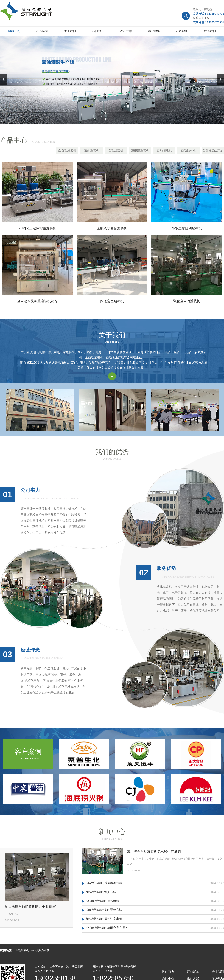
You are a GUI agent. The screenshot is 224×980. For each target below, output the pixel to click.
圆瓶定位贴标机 (112, 301)
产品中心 (13, 140)
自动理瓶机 (164, 150)
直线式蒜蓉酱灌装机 (112, 228)
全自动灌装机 (67, 150)
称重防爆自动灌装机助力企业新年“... (32, 907)
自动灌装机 (22, 950)
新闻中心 (112, 832)
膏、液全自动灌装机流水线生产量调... (155, 852)
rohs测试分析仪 (40, 950)
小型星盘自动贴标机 (187, 228)
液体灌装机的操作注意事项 (104, 919)
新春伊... (12, 914)
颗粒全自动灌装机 (187, 301)
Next (220, 79)
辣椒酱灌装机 (140, 150)
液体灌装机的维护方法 (101, 892)
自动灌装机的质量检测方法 (104, 883)
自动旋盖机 (116, 150)
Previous (4, 79)
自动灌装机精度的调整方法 (104, 910)
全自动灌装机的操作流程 (103, 901)
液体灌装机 (91, 150)
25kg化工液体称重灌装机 (37, 228)
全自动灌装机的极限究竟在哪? (106, 928)
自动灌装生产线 (213, 150)
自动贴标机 (189, 150)
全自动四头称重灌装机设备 (37, 301)
